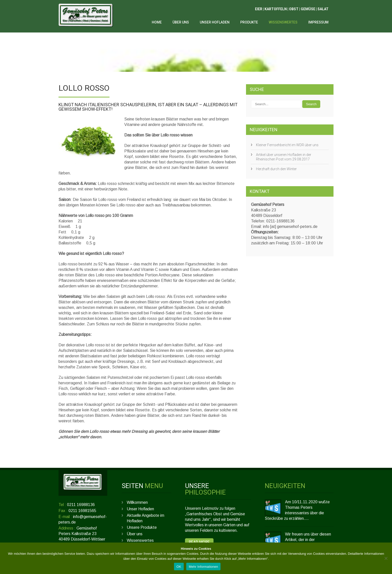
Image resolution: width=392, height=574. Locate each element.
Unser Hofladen (215, 22)
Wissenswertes (283, 22)
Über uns (181, 22)
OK (179, 567)
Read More (199, 542)
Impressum (318, 22)
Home (157, 22)
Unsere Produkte (142, 527)
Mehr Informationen (203, 567)
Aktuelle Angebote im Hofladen (145, 518)
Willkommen (137, 502)
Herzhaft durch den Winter (276, 169)
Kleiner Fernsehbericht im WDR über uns (287, 145)
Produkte (249, 22)
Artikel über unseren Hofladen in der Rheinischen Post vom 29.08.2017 (284, 157)
